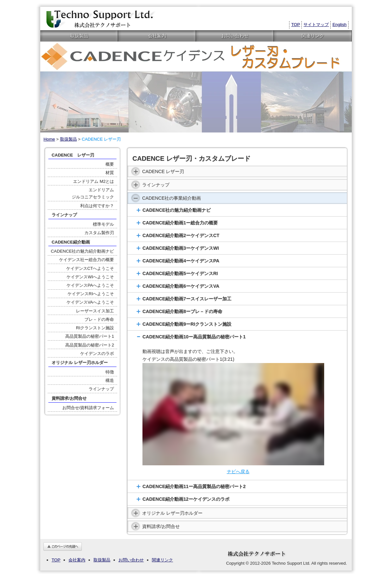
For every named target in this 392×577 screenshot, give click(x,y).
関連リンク (313, 36)
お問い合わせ (235, 36)
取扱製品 (79, 36)
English (339, 25)
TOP (295, 25)
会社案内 (157, 36)
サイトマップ (316, 25)
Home (49, 139)
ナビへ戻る (238, 471)
